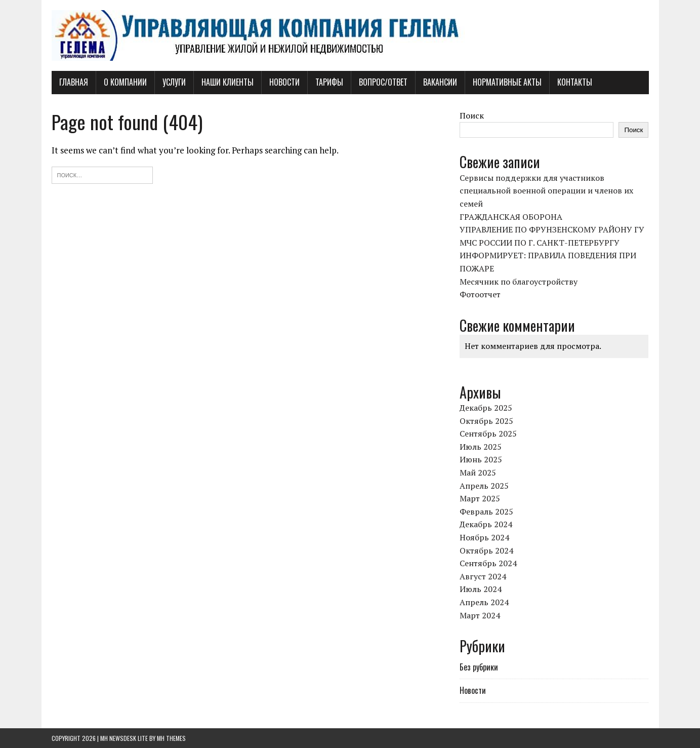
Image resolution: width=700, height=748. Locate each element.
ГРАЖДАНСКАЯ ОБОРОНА (511, 217)
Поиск (472, 115)
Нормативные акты (507, 82)
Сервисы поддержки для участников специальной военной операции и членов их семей (546, 191)
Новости (284, 82)
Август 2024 (483, 576)
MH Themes (171, 738)
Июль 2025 (481, 447)
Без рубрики (479, 667)
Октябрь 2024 (486, 550)
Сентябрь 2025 (488, 434)
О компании (125, 82)
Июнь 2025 (481, 459)
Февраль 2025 (486, 511)
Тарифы (329, 82)
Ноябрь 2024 (484, 537)
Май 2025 (478, 473)
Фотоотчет (480, 294)
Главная (74, 82)
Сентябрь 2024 (488, 563)
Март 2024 (480, 615)
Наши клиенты (228, 82)
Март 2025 (480, 498)
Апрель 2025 (484, 486)
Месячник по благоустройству (519, 282)
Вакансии (440, 82)
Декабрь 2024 (486, 524)
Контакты (575, 82)
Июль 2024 (481, 589)
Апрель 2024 (484, 602)
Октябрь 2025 (486, 421)
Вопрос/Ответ (383, 82)
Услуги (174, 82)
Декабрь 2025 (486, 408)
